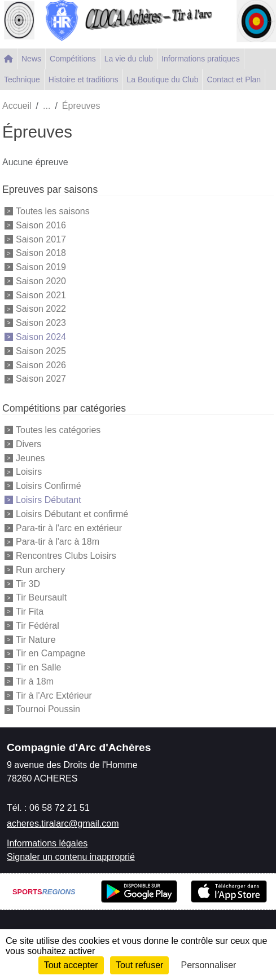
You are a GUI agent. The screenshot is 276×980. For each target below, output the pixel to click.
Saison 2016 (41, 225)
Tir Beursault (41, 597)
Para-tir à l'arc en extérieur (69, 527)
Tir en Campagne (51, 653)
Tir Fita (30, 612)
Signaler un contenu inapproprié (71, 857)
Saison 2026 (41, 365)
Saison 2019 (41, 267)
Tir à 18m (35, 681)
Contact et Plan (234, 80)
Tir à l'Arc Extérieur (54, 695)
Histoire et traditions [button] (84, 80)
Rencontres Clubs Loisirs (66, 556)
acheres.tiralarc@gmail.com (63, 824)
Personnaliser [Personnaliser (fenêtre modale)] (209, 965)
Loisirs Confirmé (49, 486)
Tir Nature (36, 639)
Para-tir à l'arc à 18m (58, 542)
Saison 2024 (41, 337)
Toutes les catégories (58, 430)
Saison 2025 (41, 351)
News (31, 59)
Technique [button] (22, 80)
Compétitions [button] (73, 59)
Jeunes (30, 458)
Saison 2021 (41, 295)
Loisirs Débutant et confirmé (72, 514)
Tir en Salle (38, 667)
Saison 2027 (41, 379)
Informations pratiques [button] (201, 59)
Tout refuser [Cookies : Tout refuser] (139, 965)
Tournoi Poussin (48, 709)
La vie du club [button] (129, 59)
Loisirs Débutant (49, 500)
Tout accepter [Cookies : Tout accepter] (71, 965)
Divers (29, 444)
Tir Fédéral (38, 626)
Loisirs (29, 472)
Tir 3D (28, 583)
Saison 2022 (41, 309)
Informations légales (47, 843)
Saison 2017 (41, 239)
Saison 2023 (41, 323)
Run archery (40, 570)
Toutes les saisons (53, 211)
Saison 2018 (41, 253)
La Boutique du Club (163, 80)
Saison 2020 (41, 281)
